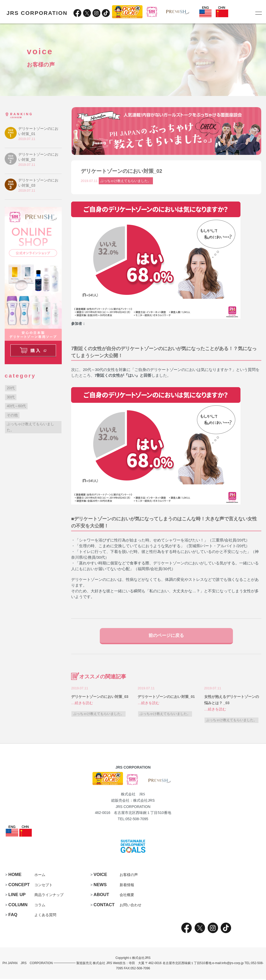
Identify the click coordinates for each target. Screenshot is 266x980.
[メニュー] (258, 13)
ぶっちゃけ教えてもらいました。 (126, 181)
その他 (12, 415)
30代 (11, 397)
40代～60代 (16, 406)
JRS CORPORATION (37, 13)
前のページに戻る (166, 636)
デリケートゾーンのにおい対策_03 (100, 698)
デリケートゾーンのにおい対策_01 (166, 698)
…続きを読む (82, 704)
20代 (11, 388)
